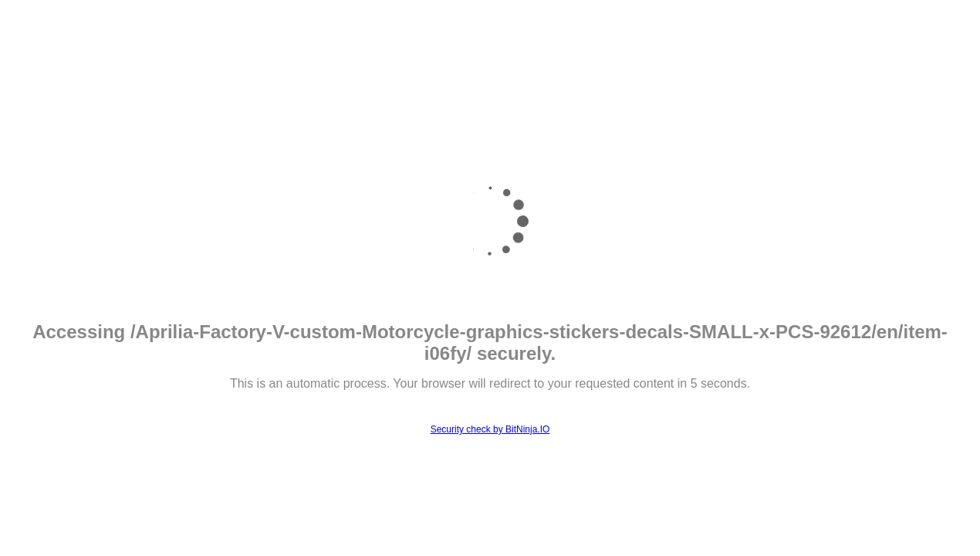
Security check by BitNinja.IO (490, 429)
